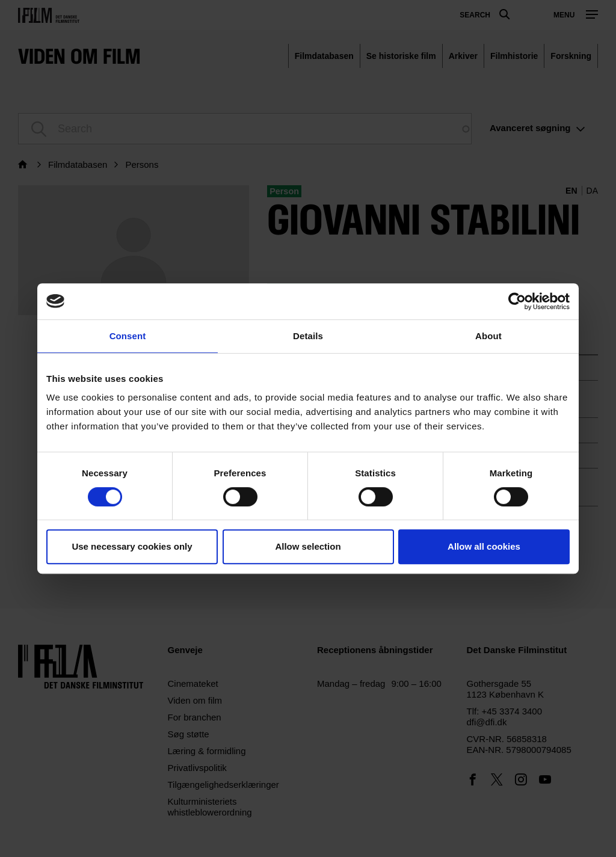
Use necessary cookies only (132, 546)
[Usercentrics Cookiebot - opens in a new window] (517, 301)
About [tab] (488, 336)
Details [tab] (308, 336)
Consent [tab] (128, 336)
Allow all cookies (484, 546)
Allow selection (308, 546)
